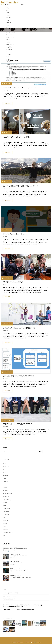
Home (2, 5)
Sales (8, 52)
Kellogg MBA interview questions (16, 136)
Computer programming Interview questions (21, 185)
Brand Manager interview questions (18, 422)
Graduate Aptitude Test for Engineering (19, 326)
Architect (8, 13)
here (7, 602)
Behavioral (9, 18)
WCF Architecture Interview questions (19, 374)
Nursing (8, 42)
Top (7, 67)
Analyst (8, 8)
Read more (8, 103)
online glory (14, 147)
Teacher (8, 57)
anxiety (7, 590)
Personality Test (10, 45)
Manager (8, 40)
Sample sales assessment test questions (19, 88)
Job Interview (9, 35)
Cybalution (5, 593)
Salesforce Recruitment (13, 281)
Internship (9, 30)
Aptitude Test (9, 10)
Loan (15, 607)
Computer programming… (15, 559)
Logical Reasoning (10, 37)
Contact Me (23, 5)
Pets (4, 599)
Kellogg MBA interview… (15, 551)
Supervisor (9, 54)
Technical (8, 59)
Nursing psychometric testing (15, 233)
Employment (11, 596)
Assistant (8, 15)
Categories (8, 5)
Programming (9, 47)
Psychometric (9, 49)
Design (8, 20)
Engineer (8, 25)
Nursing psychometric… (15, 566)
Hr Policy (8, 27)
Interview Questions (11, 32)
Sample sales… (13, 544)
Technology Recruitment (12, 64)
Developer (9, 22)
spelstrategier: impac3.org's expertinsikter (12, 98)
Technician (9, 62)
